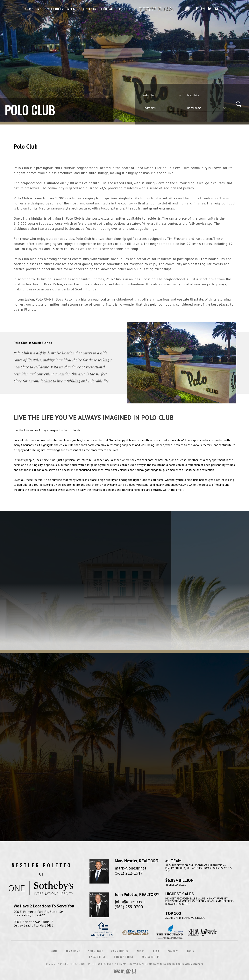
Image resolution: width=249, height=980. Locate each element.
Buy (82, 9)
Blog (156, 951)
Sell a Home (96, 951)
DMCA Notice (97, 957)
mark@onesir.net (131, 868)
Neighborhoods (50, 9)
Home (29, 9)
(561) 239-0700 (129, 907)
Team (93, 9)
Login (191, 951)
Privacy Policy (124, 957)
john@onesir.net (130, 902)
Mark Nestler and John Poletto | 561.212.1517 (156, 9)
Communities (120, 951)
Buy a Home (73, 951)
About (141, 951)
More (123, 9)
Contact (108, 9)
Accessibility (151, 957)
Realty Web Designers (189, 964)
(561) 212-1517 (129, 873)
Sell (71, 9)
